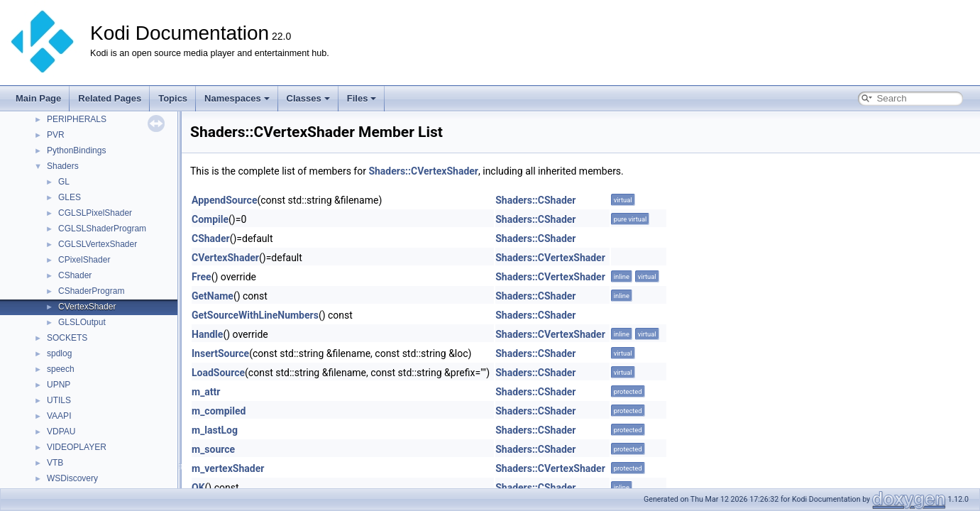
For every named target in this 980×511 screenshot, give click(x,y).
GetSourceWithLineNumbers (255, 315)
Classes (308, 98)
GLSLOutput (82, 322)
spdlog (59, 353)
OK (198, 488)
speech (61, 369)
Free (202, 277)
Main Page (38, 98)
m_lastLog (215, 430)
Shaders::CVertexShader (423, 171)
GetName (213, 296)
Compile (210, 219)
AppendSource (224, 200)
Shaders (63, 166)
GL (64, 182)
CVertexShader (87, 307)
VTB (55, 463)
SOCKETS (67, 338)
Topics (173, 98)
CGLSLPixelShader (95, 213)
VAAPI (59, 416)
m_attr (206, 392)
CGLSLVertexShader (98, 244)
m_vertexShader (228, 468)
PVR (56, 135)
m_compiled (219, 411)
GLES (70, 197)
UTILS (59, 400)
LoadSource (218, 373)
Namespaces (237, 98)
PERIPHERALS (77, 119)
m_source (213, 449)
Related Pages (110, 98)
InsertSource (220, 353)
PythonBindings (76, 150)
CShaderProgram (91, 291)
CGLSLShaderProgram (102, 229)
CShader (75, 275)
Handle (207, 334)
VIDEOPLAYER (77, 447)
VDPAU (61, 432)
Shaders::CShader (535, 200)
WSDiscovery (72, 478)
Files (362, 98)
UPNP (59, 385)
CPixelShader (84, 260)
